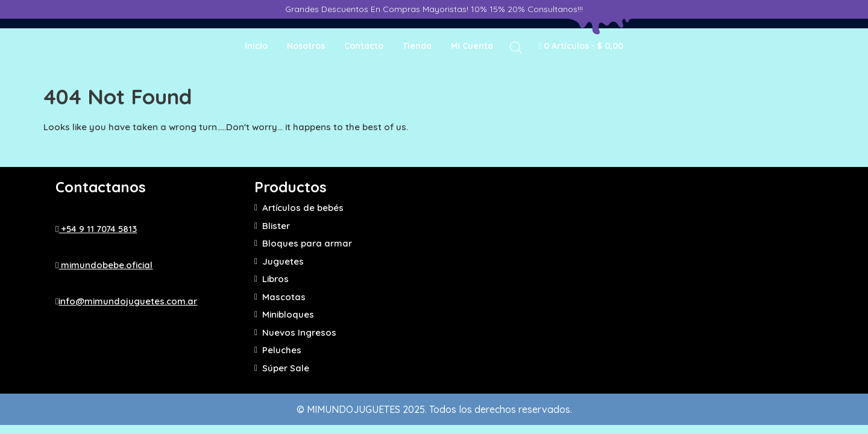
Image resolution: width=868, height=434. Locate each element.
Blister (276, 226)
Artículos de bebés (303, 208)
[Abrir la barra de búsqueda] (516, 47)
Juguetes (283, 261)
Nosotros (306, 46)
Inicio (256, 46)
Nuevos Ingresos (299, 332)
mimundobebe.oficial (104, 265)
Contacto (364, 46)
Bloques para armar (307, 243)
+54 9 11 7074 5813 (96, 229)
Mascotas (284, 297)
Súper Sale (286, 368)
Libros (275, 279)
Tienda (417, 46)
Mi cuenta (472, 46)
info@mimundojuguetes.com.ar (126, 301)
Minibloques (288, 314)
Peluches (282, 350)
